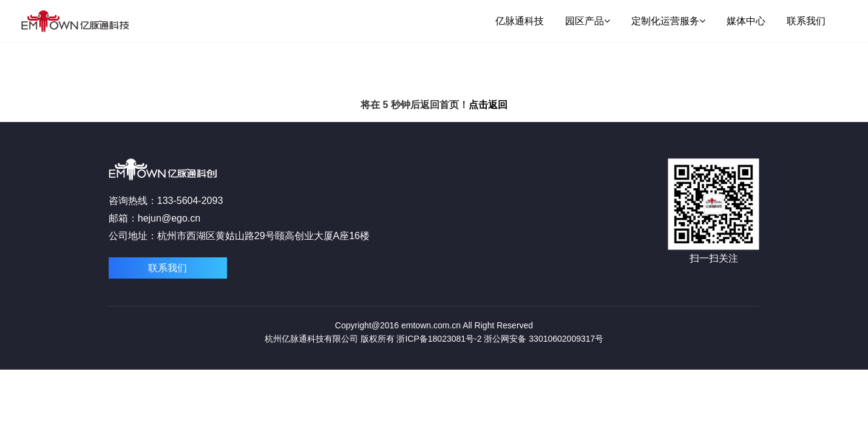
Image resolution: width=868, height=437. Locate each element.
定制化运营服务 (668, 21)
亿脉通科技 (520, 21)
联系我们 (806, 21)
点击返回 (488, 105)
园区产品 (588, 21)
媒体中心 (746, 21)
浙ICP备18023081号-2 (439, 339)
